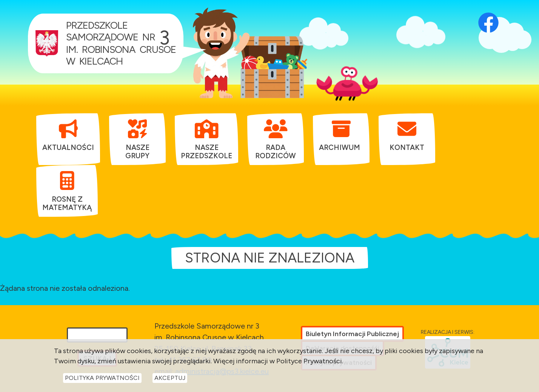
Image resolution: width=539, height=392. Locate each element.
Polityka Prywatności (102, 380)
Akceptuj (170, 380)
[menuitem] (68, 135)
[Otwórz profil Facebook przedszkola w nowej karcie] (488, 13)
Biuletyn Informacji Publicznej (352, 334)
